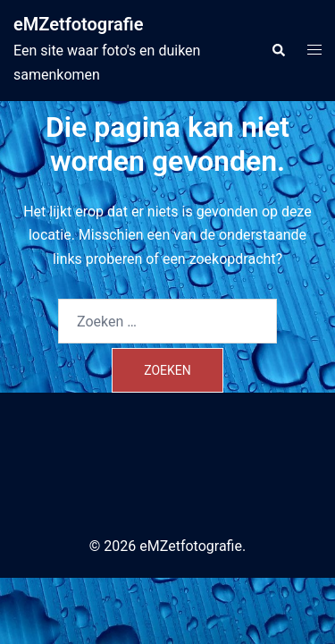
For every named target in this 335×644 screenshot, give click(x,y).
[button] (278, 50)
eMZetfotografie (79, 24)
